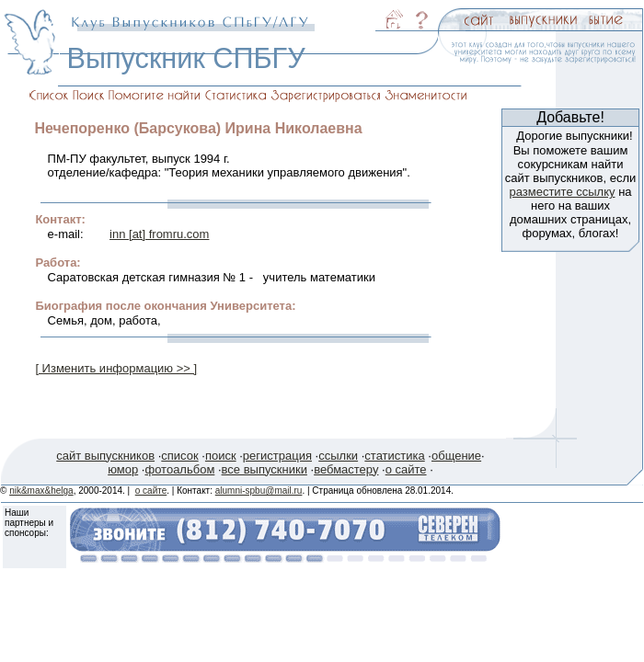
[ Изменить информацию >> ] (116, 368)
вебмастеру (346, 469)
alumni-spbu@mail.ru (259, 491)
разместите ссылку (562, 192)
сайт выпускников (105, 456)
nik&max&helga (41, 491)
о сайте (406, 469)
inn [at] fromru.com (159, 234)
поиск (221, 456)
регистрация (277, 456)
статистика (394, 456)
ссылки (338, 456)
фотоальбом (179, 469)
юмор (123, 469)
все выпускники (264, 469)
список (179, 456)
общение (456, 456)
